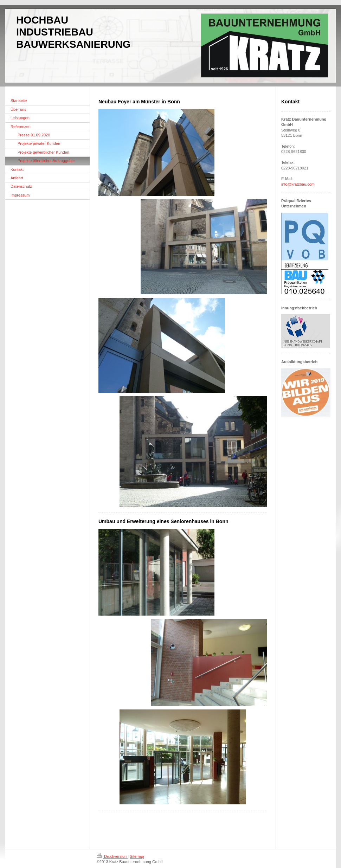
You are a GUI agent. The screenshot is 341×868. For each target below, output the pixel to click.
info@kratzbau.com (298, 184)
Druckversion (112, 856)
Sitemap (137, 856)
